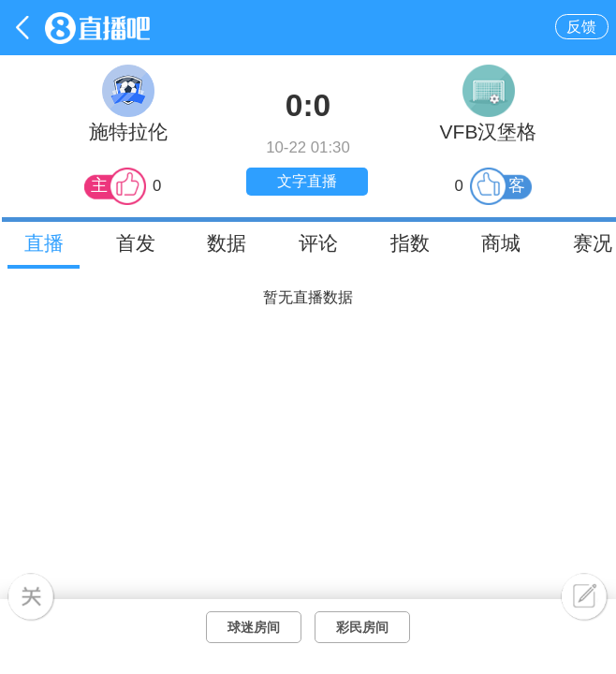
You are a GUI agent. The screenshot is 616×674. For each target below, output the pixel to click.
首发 (136, 243)
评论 (318, 243)
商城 (501, 243)
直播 (44, 243)
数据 (227, 243)
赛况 (593, 243)
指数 (410, 243)
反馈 (581, 27)
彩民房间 (362, 627)
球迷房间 (254, 627)
